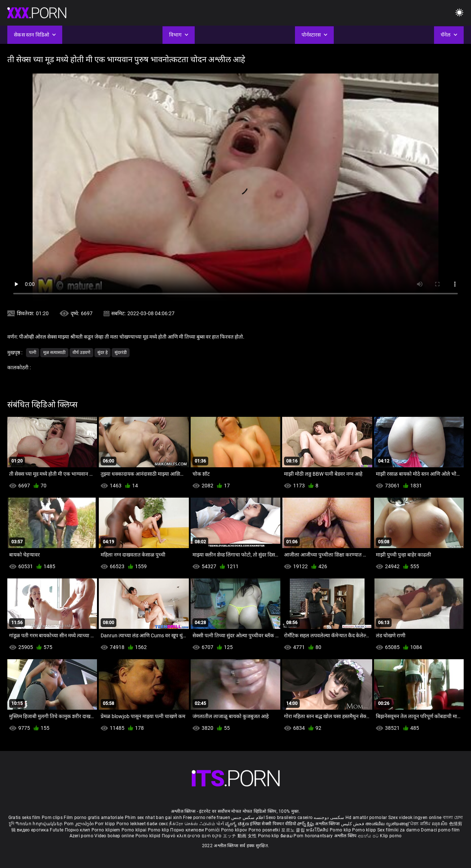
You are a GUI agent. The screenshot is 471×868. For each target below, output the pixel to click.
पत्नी (33, 352)
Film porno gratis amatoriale (94, 818)
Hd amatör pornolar (366, 818)
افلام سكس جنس (248, 818)
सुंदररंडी (121, 352)
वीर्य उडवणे (81, 352)
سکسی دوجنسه (329, 818)
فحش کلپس (353, 824)
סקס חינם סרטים (204, 836)
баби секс (157, 824)
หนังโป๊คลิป (318, 830)
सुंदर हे (102, 352)
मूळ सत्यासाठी (54, 352)
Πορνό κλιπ (175, 836)
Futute (57, 830)
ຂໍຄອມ (287, 836)
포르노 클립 (294, 830)
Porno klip (159, 830)
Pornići (213, 830)
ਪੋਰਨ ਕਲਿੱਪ (421, 824)
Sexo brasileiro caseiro (289, 818)
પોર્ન (220, 824)
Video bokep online (114, 836)
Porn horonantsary (314, 836)
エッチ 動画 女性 (240, 836)
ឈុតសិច (440, 824)
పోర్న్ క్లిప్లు (306, 824)
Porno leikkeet (132, 824)
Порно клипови (188, 830)
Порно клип (78, 830)
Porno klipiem (106, 830)
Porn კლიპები (80, 824)
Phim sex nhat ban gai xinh (153, 818)
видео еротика (33, 830)
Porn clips (53, 818)
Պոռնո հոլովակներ (40, 824)
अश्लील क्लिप (346, 836)
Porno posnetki (265, 830)
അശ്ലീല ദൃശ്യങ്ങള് (388, 824)
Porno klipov (235, 830)
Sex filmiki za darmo (399, 830)
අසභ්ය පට (369, 836)
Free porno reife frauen (207, 818)
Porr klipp (105, 824)
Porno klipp (365, 830)
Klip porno (391, 836)
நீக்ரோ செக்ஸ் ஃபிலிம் (192, 824)
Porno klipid (149, 836)
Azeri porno (82, 836)
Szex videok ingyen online (415, 818)
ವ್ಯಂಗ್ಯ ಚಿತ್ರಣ (238, 824)
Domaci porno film (440, 830)
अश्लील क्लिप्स (328, 824)
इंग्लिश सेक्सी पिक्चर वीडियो (273, 824)
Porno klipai (135, 830)
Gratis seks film (25, 818)
